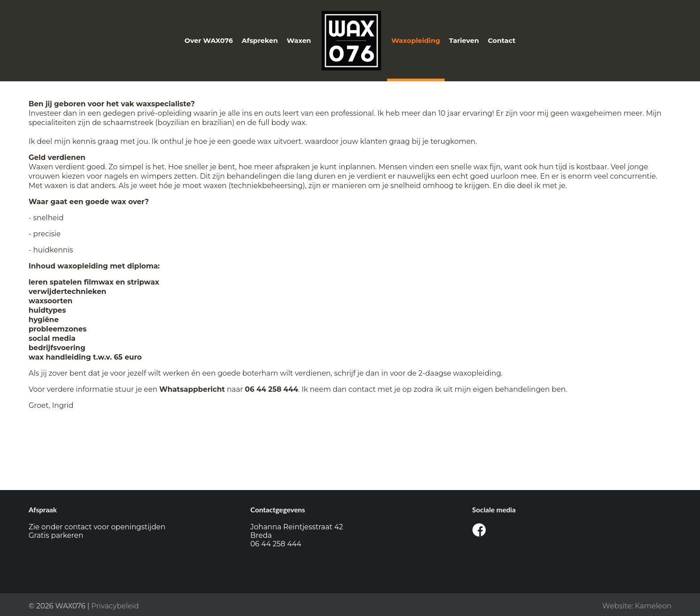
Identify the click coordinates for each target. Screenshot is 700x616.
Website (617, 606)
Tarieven (464, 40)
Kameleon (653, 606)
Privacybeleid (115, 606)
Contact (502, 40)
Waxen (299, 40)
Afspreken (260, 40)
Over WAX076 (208, 40)
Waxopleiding (416, 40)
